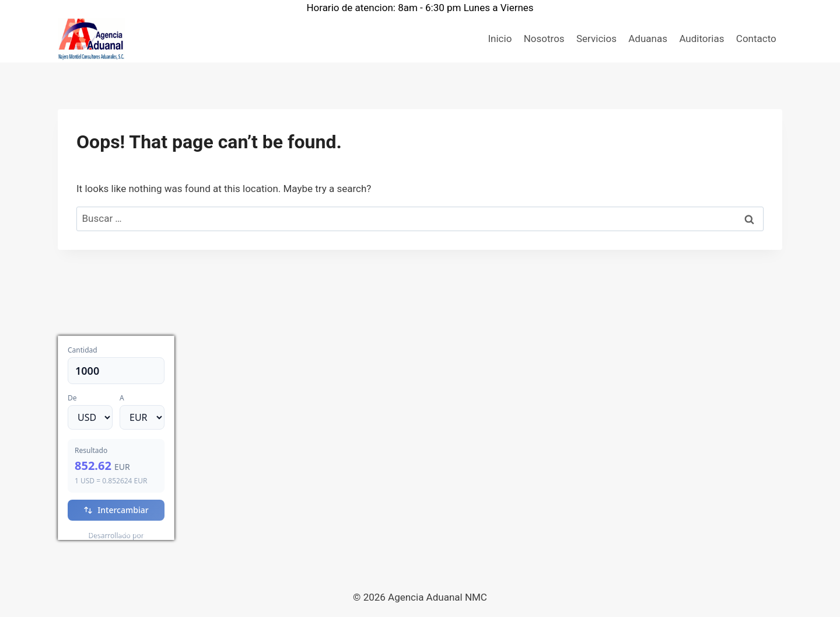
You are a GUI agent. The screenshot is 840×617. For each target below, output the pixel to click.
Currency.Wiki (142, 533)
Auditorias (701, 39)
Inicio (500, 39)
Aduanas (648, 39)
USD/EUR (84, 533)
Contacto (756, 39)
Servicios (596, 39)
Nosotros (544, 39)
